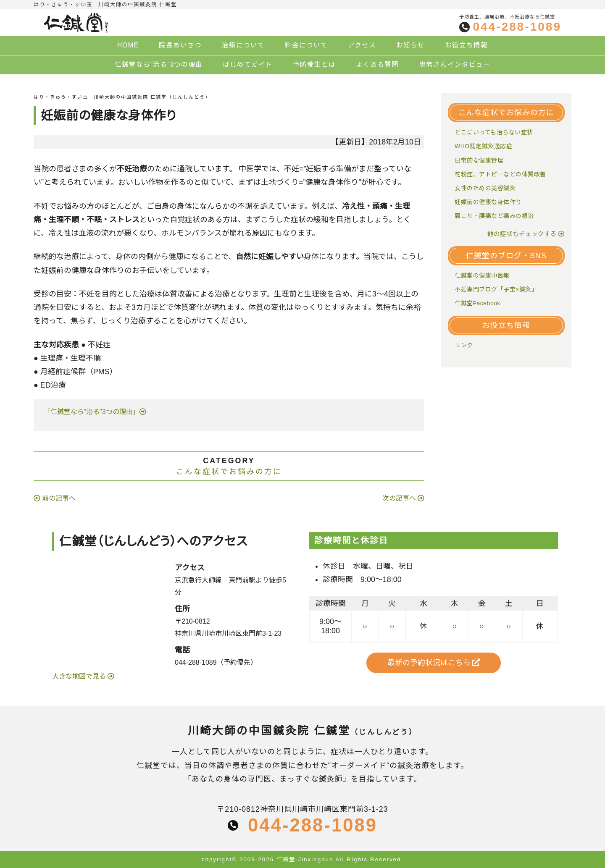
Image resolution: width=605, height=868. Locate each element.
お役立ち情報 (466, 45)
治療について (243, 45)
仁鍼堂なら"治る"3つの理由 (159, 64)
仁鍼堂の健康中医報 (482, 275)
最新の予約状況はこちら (434, 663)
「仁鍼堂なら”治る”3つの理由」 (90, 412)
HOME (128, 45)
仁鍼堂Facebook (477, 303)
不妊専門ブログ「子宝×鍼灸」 (496, 289)
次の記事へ (399, 498)
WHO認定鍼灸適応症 (483, 146)
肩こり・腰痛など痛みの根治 (494, 216)
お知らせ (410, 45)
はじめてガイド (248, 64)
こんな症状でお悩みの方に (229, 472)
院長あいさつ (180, 45)
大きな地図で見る (80, 676)
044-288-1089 (517, 27)
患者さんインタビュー (455, 64)
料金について (306, 45)
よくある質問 (377, 64)
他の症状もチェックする (522, 234)
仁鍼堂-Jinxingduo (305, 859)
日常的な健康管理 (479, 160)
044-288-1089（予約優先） (216, 662)
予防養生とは (314, 64)
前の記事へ (59, 498)
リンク (464, 345)
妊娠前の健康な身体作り (488, 202)
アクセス (362, 45)
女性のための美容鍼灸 (485, 188)
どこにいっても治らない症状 (494, 132)
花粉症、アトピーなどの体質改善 (500, 174)
